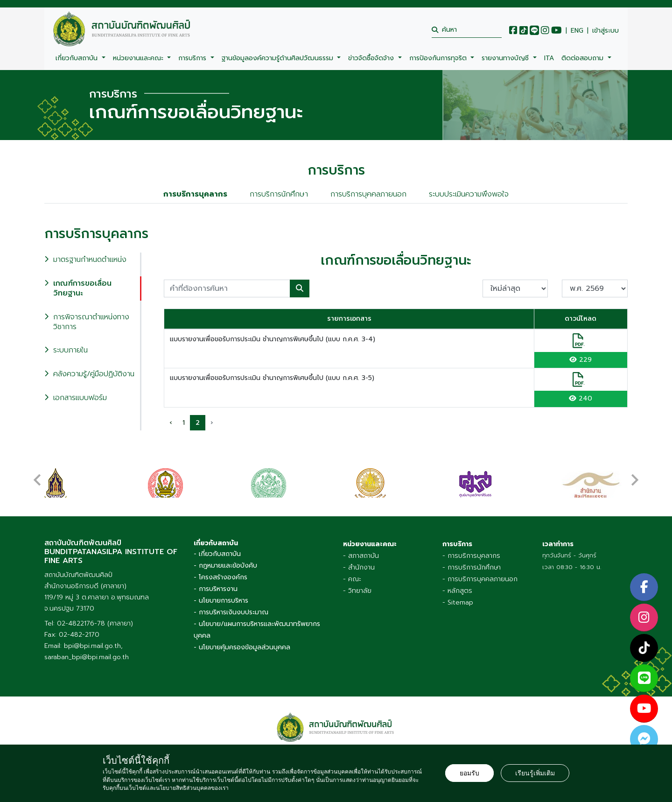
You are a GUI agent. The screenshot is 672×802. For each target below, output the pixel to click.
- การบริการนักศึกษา (472, 567)
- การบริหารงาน (216, 589)
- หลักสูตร (457, 591)
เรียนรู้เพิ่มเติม (535, 773)
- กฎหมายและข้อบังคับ (225, 566)
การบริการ (193, 58)
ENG (577, 31)
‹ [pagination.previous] (171, 423)
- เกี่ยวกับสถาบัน (217, 554)
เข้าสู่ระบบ (605, 31)
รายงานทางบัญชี (506, 58)
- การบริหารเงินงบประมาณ (231, 612)
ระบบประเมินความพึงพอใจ (469, 194)
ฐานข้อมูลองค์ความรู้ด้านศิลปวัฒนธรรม (279, 58)
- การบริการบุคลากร (471, 556)
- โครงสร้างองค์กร (220, 577)
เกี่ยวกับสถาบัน (78, 58)
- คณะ (352, 579)
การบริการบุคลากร (195, 194)
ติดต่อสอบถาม (584, 58)
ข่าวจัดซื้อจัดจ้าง (372, 58)
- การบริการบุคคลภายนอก (480, 579)
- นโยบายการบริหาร (221, 601)
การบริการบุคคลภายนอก (368, 194)
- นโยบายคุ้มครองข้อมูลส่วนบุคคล (242, 647)
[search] (467, 30)
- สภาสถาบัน (361, 556)
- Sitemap (458, 602)
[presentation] (37, 475)
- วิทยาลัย (357, 591)
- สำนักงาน (359, 567)
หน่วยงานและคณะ (139, 58)
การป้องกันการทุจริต (439, 58)
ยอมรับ (469, 773)
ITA (549, 58)
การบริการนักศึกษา (279, 194)
